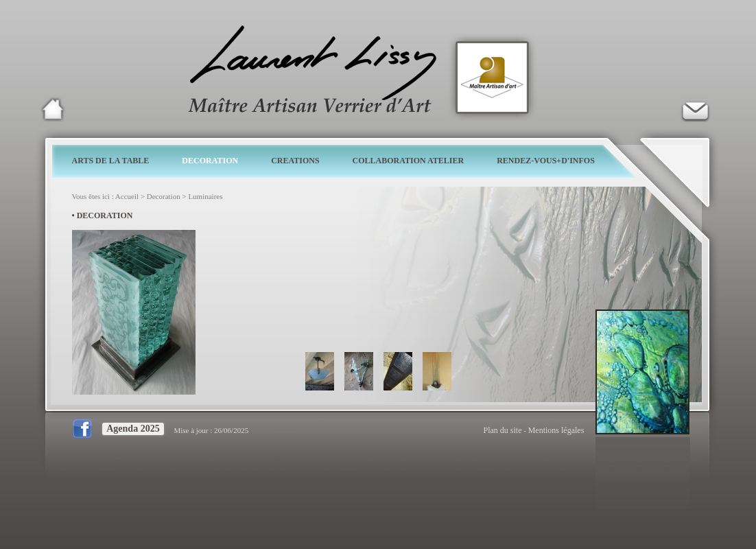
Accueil (127, 196)
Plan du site (503, 430)
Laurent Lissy (53, 109)
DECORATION (210, 161)
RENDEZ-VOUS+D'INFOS (546, 161)
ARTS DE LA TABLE (111, 161)
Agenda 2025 (133, 429)
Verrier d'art (695, 109)
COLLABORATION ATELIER (409, 161)
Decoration (164, 196)
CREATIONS (295, 161)
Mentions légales (556, 430)
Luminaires (205, 196)
